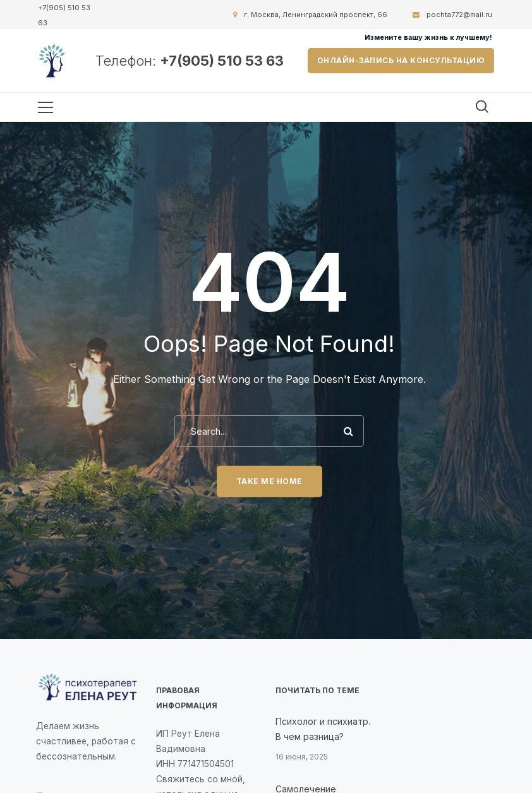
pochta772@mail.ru (459, 15)
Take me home (269, 481)
